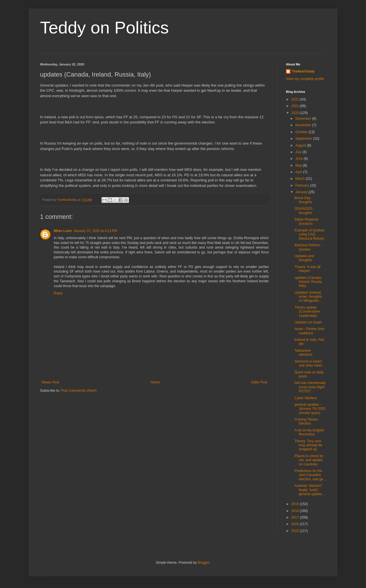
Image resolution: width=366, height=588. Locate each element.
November (304, 125)
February (303, 185)
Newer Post (50, 382)
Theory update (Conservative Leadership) (307, 312)
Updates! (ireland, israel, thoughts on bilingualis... (308, 297)
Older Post (259, 382)
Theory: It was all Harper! (308, 269)
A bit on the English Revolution (309, 432)
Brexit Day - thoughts (304, 200)
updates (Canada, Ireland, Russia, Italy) (309, 282)
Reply (58, 293)
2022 (296, 99)
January (302, 192)
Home (155, 382)
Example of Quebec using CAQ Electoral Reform (310, 234)
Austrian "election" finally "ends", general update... (310, 490)
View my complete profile (305, 79)
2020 (296, 113)
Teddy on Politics (104, 28)
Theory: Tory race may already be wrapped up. (308, 445)
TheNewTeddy (303, 71)
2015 (296, 531)
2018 (296, 511)
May (299, 165)
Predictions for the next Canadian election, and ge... (310, 475)
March (301, 179)
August (301, 145)
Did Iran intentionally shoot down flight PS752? (310, 387)
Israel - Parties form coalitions (310, 331)
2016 (296, 524)
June (300, 159)
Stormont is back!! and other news (308, 363)
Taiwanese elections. (304, 353)
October (302, 132)
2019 (296, 504)
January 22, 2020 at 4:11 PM (95, 231)
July (299, 152)
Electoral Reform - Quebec (308, 247)
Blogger (203, 563)
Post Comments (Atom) (79, 391)
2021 (296, 106)
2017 (296, 517)
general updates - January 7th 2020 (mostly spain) (310, 409)
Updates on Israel (308, 322)
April (299, 172)
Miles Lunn (63, 231)
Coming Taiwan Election (306, 421)
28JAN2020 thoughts (304, 211)
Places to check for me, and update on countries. (309, 460)
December (304, 119)
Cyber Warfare (306, 398)
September (304, 139)
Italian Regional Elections (306, 221)
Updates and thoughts (304, 258)
